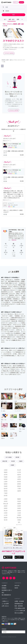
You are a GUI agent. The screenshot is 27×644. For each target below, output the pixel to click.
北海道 (6, 470)
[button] (6, 246)
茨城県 (6, 486)
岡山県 (6, 511)
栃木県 (6, 489)
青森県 (6, 472)
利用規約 (4, 588)
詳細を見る (14, 240)
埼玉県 (13, 461)
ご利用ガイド (5, 601)
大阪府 (21, 461)
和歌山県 (6, 504)
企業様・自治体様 (19, 601)
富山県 (19, 470)
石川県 (19, 472)
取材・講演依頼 (19, 606)
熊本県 (19, 511)
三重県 (19, 489)
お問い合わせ (5, 606)
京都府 (12, 465)
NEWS (16, 588)
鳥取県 (6, 506)
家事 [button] (18, 19)
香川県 (6, 520)
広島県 (6, 513)
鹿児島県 (19, 518)
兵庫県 (6, 499)
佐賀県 (19, 506)
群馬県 (6, 491)
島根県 (6, 508)
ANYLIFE (17, 586)
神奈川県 (5, 461)
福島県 (6, 484)
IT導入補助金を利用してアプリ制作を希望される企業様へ (20, 611)
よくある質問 (5, 604)
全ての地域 (9, 457)
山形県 (6, 482)
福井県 (19, 475)
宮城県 (6, 477)
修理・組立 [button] (12, 19)
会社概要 (4, 586)
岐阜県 (19, 482)
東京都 (17, 457)
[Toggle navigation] (25, 2)
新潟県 (6, 496)
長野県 (19, 479)
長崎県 (19, 508)
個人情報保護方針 (6, 595)
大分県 (19, 513)
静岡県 (19, 484)
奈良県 (6, 501)
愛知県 (19, 486)
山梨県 (19, 477)
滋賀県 (19, 491)
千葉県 (6, 493)
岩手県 (6, 475)
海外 (19, 522)
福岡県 (19, 504)
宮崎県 (19, 515)
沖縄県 (19, 520)
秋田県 (6, 479)
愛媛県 (19, 499)
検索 (14, 15)
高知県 (19, 501)
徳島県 (6, 518)
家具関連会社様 (19, 604)
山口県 (6, 515)
